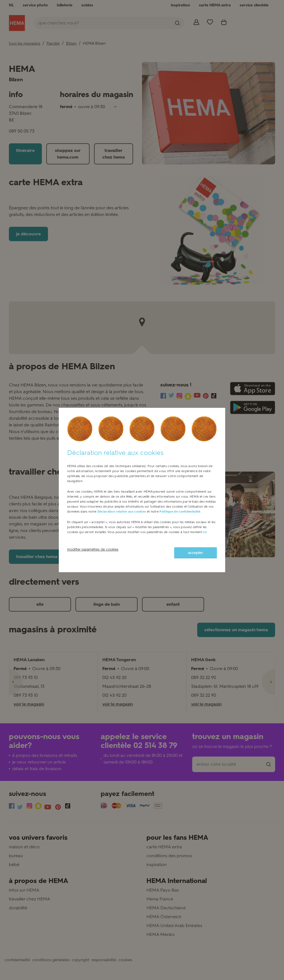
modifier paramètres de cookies (93, 549)
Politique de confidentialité (180, 512)
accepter (196, 553)
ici (205, 532)
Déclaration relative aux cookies (122, 512)
